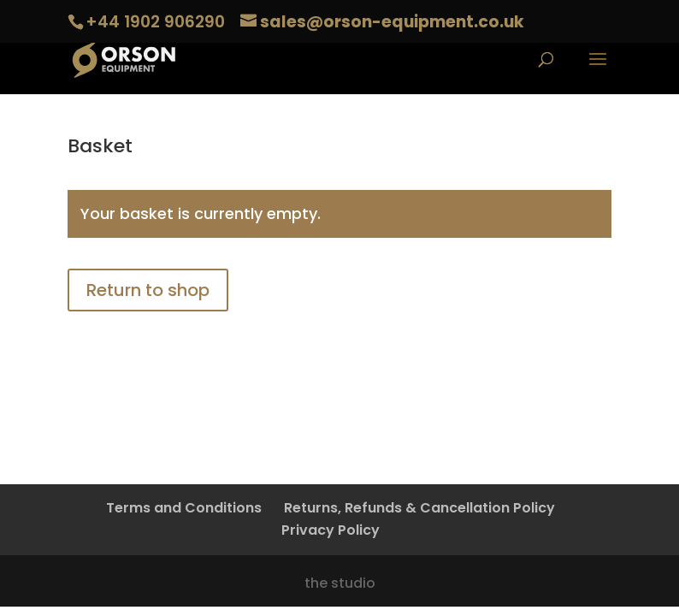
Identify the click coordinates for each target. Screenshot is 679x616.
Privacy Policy (331, 530)
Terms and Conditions (184, 508)
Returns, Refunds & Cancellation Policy (419, 508)
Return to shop (148, 290)
